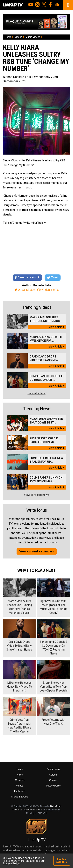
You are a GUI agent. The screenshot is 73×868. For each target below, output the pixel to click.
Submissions (53, 769)
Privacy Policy (53, 786)
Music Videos (33, 37)
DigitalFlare (56, 806)
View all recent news (36, 495)
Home (8, 37)
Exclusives (20, 791)
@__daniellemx (48, 290)
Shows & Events (20, 797)
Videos (18, 37)
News (20, 775)
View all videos (37, 393)
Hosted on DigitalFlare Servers (27, 810)
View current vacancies (37, 551)
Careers (53, 775)
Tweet (53, 277)
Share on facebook (27, 277)
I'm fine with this (62, 861)
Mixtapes (20, 780)
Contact (53, 780)
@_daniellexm (25, 290)
